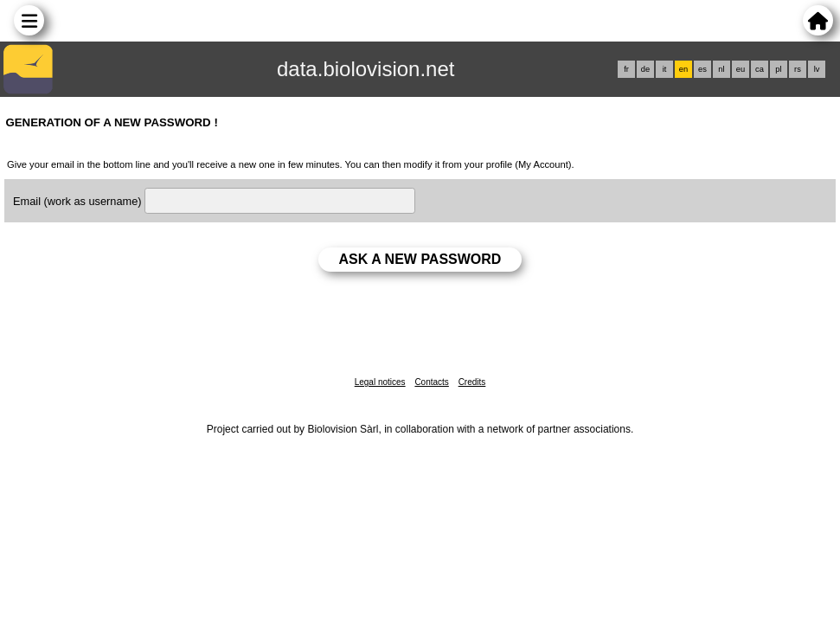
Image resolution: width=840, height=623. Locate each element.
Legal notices (380, 382)
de (645, 69)
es (702, 69)
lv (817, 69)
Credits (472, 382)
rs (798, 69)
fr (626, 69)
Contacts (431, 382)
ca (760, 69)
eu (741, 69)
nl (721, 69)
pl (778, 69)
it (665, 69)
